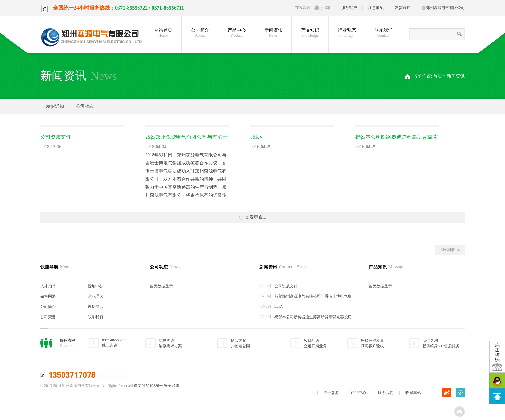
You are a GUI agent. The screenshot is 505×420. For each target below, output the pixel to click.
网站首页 (163, 33)
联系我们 (383, 33)
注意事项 (376, 8)
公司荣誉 (48, 317)
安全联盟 (172, 386)
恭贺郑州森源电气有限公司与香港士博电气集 (313, 296)
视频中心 (95, 286)
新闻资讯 (273, 33)
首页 (438, 76)
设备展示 (95, 307)
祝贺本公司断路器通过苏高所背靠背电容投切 (313, 317)
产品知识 (310, 33)
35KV (257, 137)
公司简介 (200, 33)
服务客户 (349, 8)
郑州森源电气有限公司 (443, 8)
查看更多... (252, 218)
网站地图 (450, 250)
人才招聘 (48, 286)
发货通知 (403, 8)
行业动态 (347, 33)
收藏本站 (413, 393)
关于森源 (331, 393)
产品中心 (237, 33)
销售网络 (48, 296)
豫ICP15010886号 (148, 386)
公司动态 (85, 106)
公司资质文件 (56, 137)
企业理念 (95, 296)
